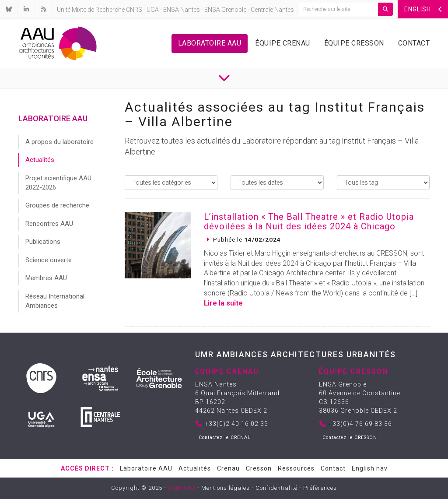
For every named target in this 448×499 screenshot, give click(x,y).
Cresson (259, 468)
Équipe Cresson (354, 43)
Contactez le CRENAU (225, 438)
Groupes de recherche (57, 205)
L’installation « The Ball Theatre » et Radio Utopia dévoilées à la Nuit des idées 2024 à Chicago (309, 221)
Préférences (320, 488)
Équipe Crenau (283, 43)
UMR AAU (182, 488)
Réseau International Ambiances (55, 301)
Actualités (40, 160)
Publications (43, 242)
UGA (153, 10)
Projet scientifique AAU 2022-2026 (58, 183)
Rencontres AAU (49, 224)
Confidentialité (276, 488)
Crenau (228, 468)
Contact (414, 43)
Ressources (296, 468)
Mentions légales (226, 488)
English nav (370, 468)
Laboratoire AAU (210, 43)
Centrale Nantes (272, 10)
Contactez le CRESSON (350, 438)
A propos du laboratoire (59, 142)
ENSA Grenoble (225, 10)
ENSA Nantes (182, 10)
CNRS (134, 10)
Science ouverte (49, 260)
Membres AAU (46, 278)
